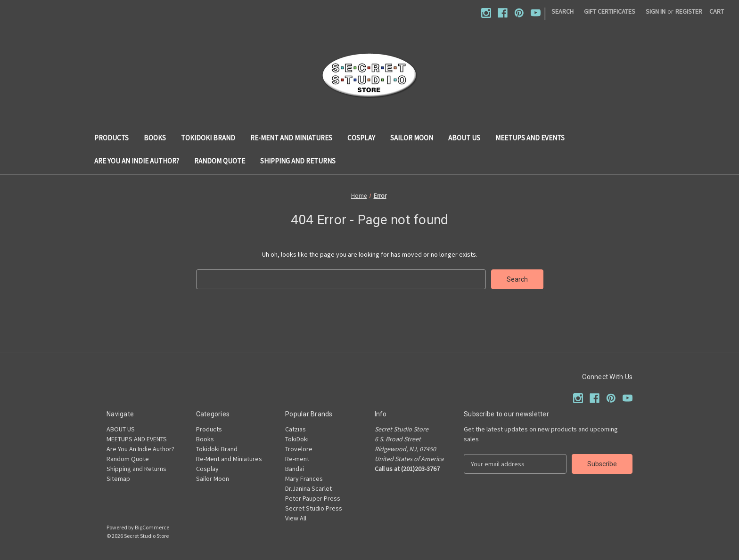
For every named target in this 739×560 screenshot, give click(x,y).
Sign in (656, 11)
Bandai (295, 469)
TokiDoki (297, 439)
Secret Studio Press (314, 508)
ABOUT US (464, 138)
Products (111, 138)
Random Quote (220, 161)
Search (562, 11)
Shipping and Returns (298, 161)
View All (296, 518)
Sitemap (118, 479)
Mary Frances (304, 479)
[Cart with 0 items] (717, 12)
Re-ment (297, 459)
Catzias (296, 429)
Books (155, 138)
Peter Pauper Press (313, 498)
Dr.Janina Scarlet (308, 488)
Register (689, 11)
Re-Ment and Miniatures (291, 138)
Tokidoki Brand (208, 138)
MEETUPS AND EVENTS (530, 138)
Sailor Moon (412, 138)
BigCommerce (152, 527)
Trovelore (299, 449)
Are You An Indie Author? (137, 161)
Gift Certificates (610, 11)
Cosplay (361, 138)
